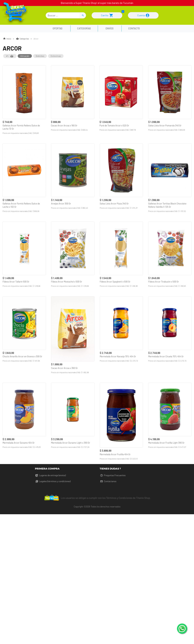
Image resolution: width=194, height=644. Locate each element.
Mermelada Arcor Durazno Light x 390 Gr (70, 442)
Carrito (107, 15)
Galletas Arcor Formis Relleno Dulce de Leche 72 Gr (21, 127)
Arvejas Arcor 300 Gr (61, 203)
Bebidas (40, 56)
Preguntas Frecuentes (113, 475)
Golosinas (56, 56)
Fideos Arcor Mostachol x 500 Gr (66, 281)
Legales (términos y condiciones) (53, 481)
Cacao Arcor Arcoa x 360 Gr (64, 368)
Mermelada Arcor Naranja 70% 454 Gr (118, 356)
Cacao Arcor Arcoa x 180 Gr (64, 125)
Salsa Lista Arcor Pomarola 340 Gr (165, 125)
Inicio (9, 39)
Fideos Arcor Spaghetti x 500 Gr (115, 281)
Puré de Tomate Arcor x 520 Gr (114, 125)
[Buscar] (63, 15)
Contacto (134, 28)
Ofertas (58, 28)
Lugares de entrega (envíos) (50, 475)
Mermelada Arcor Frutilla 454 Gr (115, 454)
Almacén (25, 56)
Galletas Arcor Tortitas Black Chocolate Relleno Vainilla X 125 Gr (167, 205)
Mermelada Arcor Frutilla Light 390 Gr (166, 442)
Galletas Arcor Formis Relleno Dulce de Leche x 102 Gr (21, 205)
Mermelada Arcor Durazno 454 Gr (19, 442)
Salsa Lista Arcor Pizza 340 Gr (114, 203)
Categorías (84, 28)
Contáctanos (108, 481)
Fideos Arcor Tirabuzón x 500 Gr (163, 281)
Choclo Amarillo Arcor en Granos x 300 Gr (22, 356)
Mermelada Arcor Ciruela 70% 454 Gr (166, 356)
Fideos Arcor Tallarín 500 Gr (16, 281)
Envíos (110, 28)
